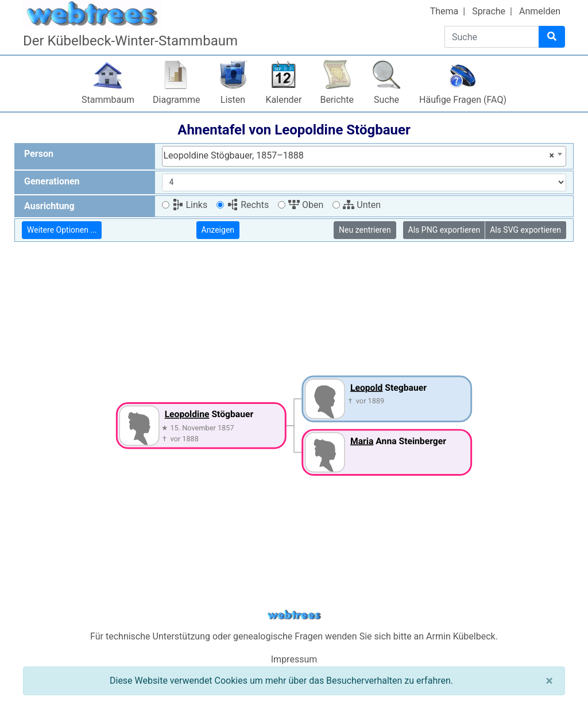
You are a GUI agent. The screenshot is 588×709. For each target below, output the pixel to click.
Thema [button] (444, 11)
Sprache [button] (489, 11)
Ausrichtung (49, 206)
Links (190, 205)
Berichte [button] (337, 100)
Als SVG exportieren (525, 230)
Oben (306, 205)
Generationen (52, 181)
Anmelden (540, 11)
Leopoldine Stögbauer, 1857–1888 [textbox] (359, 156)
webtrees (294, 615)
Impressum (294, 659)
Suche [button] (386, 100)
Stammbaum (108, 100)
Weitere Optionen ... (62, 230)
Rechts (248, 205)
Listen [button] (233, 100)
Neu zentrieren (365, 230)
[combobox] (364, 156)
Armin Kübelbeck (461, 636)
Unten (362, 205)
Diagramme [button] (176, 100)
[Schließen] (549, 681)
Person (39, 154)
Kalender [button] (284, 100)
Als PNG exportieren (444, 230)
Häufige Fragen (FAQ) (463, 100)
